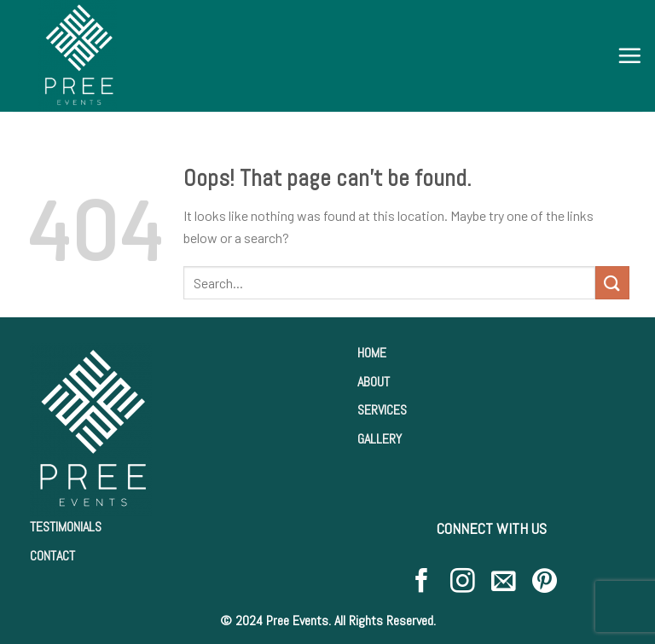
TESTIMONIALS (66, 527)
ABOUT (374, 382)
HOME (372, 353)
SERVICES (382, 410)
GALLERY (380, 439)
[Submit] (612, 283)
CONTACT (52, 556)
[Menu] (629, 55)
